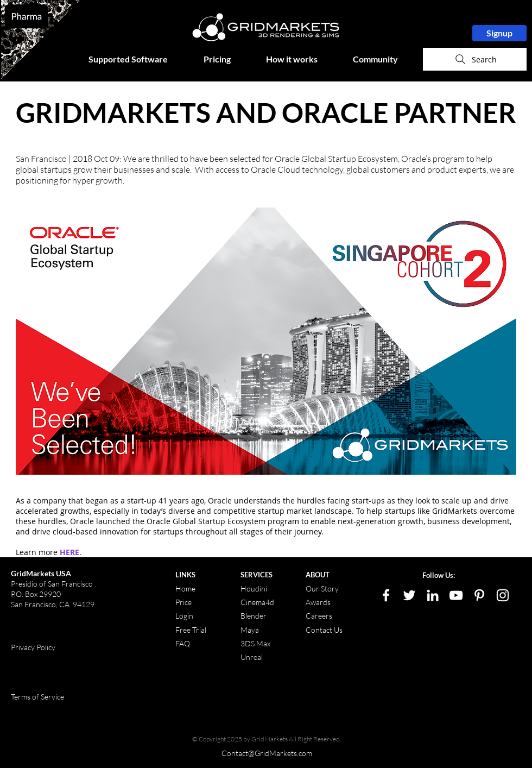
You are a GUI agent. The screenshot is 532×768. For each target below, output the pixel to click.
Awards (318, 602)
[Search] (475, 59)
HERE (69, 552)
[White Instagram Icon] (503, 595)
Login (184, 616)
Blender (254, 616)
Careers (319, 616)
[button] (138, 59)
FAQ (183, 643)
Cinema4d (257, 602)
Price (184, 602)
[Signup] (499, 33)
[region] (41, 40)
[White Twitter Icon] (409, 595)
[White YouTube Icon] (456, 595)
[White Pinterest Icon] (479, 595)
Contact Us (324, 630)
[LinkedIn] (433, 595)
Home (185, 588)
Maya (250, 630)
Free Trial (191, 630)
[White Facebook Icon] (386, 595)
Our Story (322, 588)
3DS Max (255, 643)
